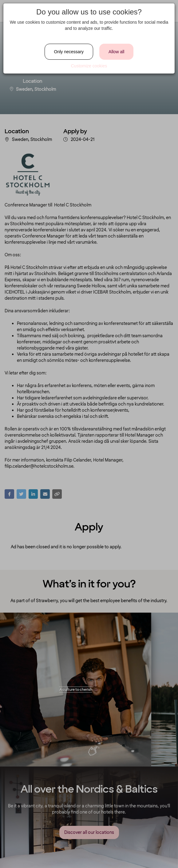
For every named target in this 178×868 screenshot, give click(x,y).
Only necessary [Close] (69, 52)
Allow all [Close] (116, 52)
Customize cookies (89, 66)
